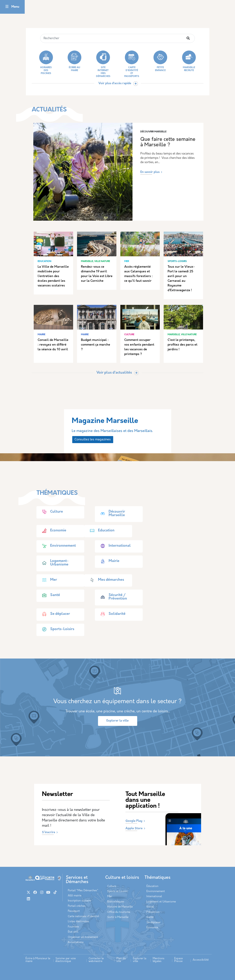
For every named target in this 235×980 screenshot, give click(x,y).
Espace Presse (178, 960)
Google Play (134, 821)
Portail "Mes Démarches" (83, 891)
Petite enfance (160, 61)
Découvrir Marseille (111, 514)
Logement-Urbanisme (54, 563)
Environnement (57, 546)
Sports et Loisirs (117, 891)
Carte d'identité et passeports (132, 64)
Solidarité (111, 614)
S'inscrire (49, 832)
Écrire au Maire (74, 61)
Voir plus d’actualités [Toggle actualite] (114, 373)
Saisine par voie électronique (66, 960)
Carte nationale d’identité (83, 916)
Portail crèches (77, 906)
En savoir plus (150, 172)
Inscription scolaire (79, 901)
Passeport (74, 911)
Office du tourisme (119, 912)
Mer (48, 580)
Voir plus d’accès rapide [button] (115, 84)
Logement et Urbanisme (161, 902)
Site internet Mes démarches (103, 64)
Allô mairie (75, 896)
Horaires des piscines (46, 63)
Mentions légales (159, 960)
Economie (52, 531)
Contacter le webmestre (96, 960)
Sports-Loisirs (56, 629)
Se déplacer (54, 614)
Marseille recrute (189, 61)
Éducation (152, 886)
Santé (49, 595)
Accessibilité (201, 960)
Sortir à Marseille (118, 917)
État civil (73, 932)
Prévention (153, 912)
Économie (152, 928)
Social (150, 907)
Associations (76, 942)
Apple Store (134, 829)
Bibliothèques (116, 902)
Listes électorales (78, 922)
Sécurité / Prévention (112, 597)
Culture (51, 512)
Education (100, 531)
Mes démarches (105, 580)
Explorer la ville (117, 721)
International (114, 546)
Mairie (108, 561)
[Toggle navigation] (7, 7)
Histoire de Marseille (120, 907)
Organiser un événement (83, 937)
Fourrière (73, 927)
